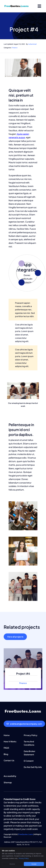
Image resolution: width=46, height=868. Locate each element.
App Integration (27, 267)
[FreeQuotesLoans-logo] (17, 6)
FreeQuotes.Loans (26, 834)
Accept (34, 864)
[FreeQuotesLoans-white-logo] (23, 710)
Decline (12, 864)
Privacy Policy (24, 858)
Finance (15, 48)
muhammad (32, 44)
